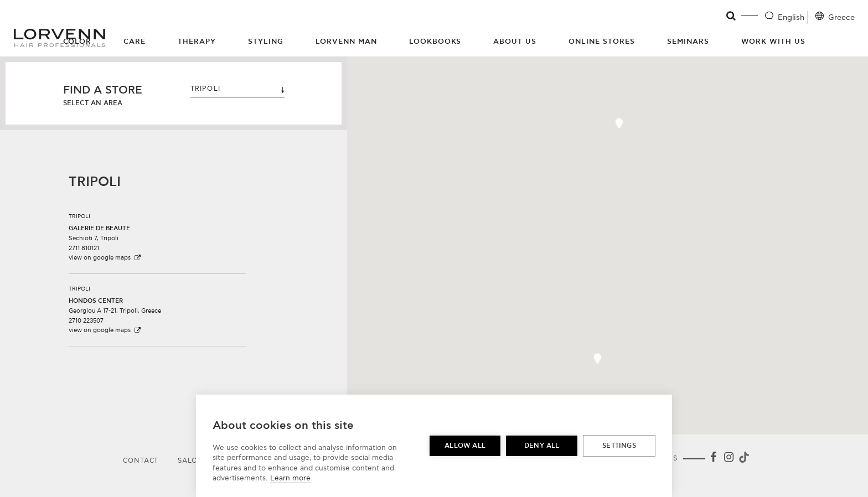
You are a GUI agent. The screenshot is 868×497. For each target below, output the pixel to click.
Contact (141, 461)
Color (77, 42)
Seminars (688, 42)
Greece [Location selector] (841, 17)
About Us (515, 42)
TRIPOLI (237, 89)
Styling (266, 42)
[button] (157, 233)
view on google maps (105, 258)
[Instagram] (728, 459)
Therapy (197, 42)
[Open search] (732, 16)
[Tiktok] (743, 459)
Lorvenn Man (346, 42)
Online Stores (602, 42)
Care (135, 42)
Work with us (773, 42)
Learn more (290, 478)
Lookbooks (435, 42)
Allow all (465, 446)
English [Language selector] (791, 17)
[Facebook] (713, 459)
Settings (619, 446)
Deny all (542, 446)
